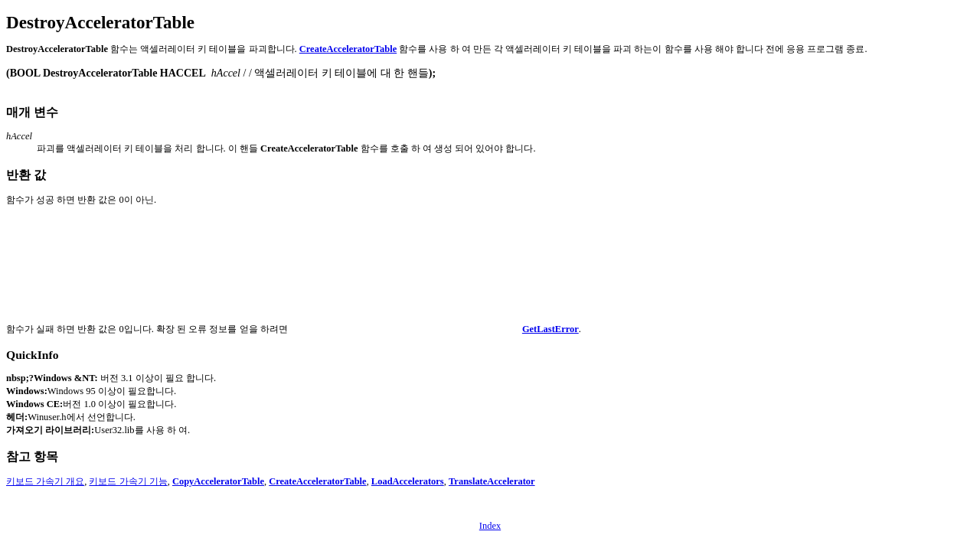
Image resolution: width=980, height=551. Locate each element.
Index (490, 526)
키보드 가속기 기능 (128, 481)
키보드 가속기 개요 (45, 481)
